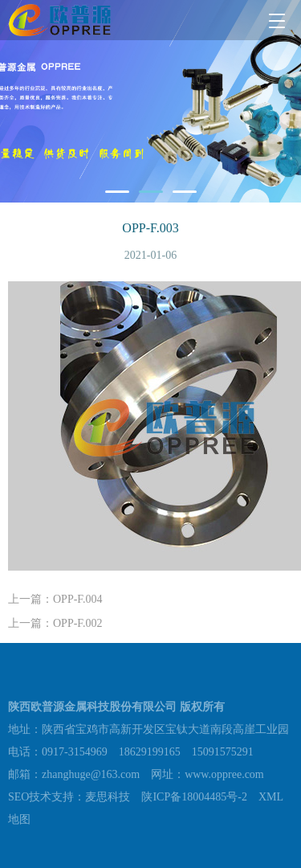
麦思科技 (108, 799)
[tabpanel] (150, 101)
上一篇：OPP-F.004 (55, 599)
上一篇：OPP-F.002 (55, 623)
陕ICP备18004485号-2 (194, 799)
